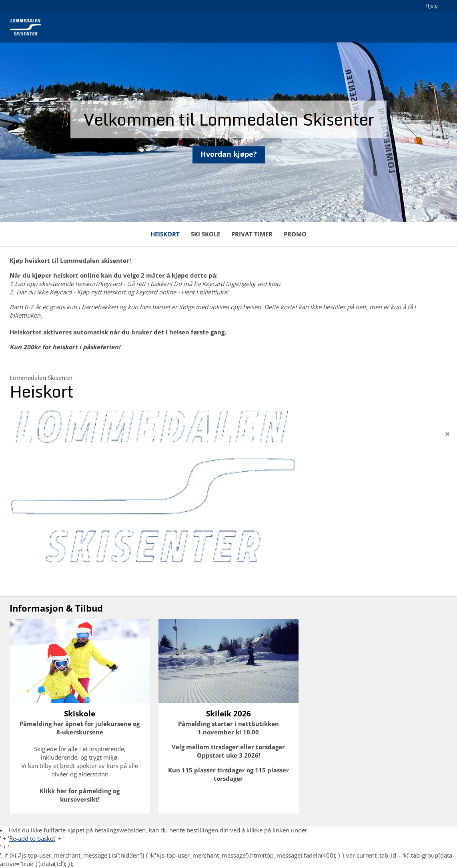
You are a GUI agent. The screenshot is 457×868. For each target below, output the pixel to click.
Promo (295, 234)
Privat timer (252, 234)
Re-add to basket (32, 838)
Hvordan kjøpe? (229, 158)
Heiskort (165, 234)
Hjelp (432, 6)
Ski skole (205, 234)
